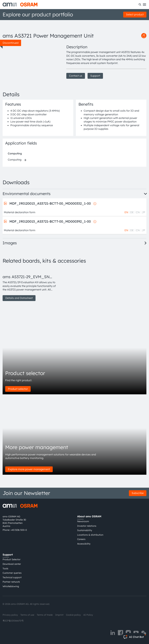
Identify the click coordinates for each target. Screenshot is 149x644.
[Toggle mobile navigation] (144, 5)
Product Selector (12, 559)
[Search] (140, 5)
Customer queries (12, 573)
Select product (135, 14)
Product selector (18, 389)
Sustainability (85, 530)
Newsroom (83, 521)
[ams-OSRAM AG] (20, 5)
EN (126, 212)
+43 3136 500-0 (19, 530)
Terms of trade (45, 615)
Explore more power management (29, 469)
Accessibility (84, 544)
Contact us (76, 76)
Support (95, 76)
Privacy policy (10, 615)
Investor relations (87, 526)
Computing (15, 153)
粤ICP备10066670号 (13, 621)
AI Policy (88, 615)
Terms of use (27, 615)
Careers (81, 539)
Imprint (59, 615)
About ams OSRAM (89, 516)
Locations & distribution (90, 535)
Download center (12, 564)
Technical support (12, 577)
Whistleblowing (11, 586)
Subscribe (138, 493)
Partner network (11, 582)
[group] (31, 284)
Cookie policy (73, 615)
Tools (5, 569)
